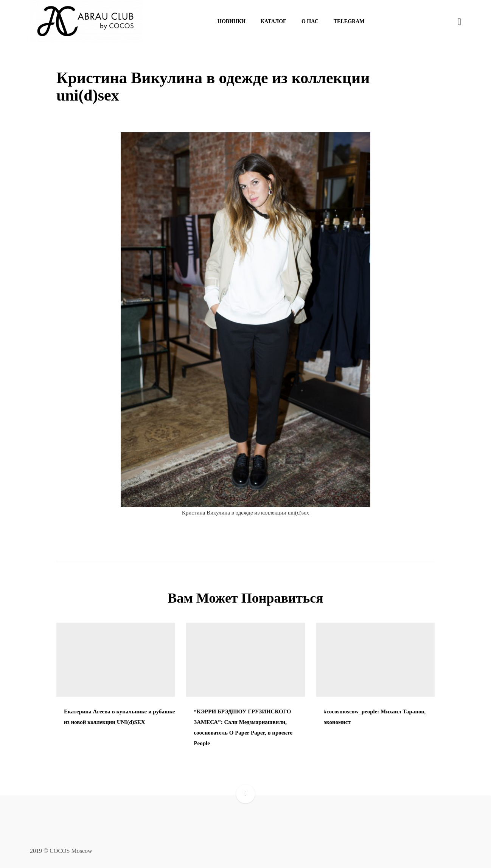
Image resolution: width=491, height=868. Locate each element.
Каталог (273, 21)
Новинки (232, 21)
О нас (310, 21)
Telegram (349, 21)
